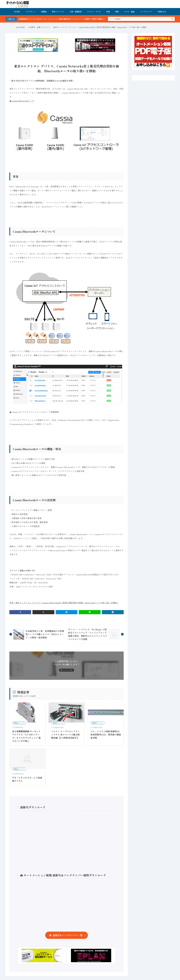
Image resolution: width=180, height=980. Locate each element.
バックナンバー (146, 12)
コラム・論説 (129, 12)
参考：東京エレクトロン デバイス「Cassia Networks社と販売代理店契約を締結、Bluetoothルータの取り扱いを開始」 (64, 603)
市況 (108, 12)
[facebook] (20, 612)
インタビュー (31, 12)
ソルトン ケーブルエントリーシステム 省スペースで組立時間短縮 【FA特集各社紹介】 (65, 734)
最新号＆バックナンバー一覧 (68, 935)
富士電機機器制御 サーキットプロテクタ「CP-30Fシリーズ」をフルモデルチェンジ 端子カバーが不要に (26, 736)
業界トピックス (58, 12)
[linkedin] (113, 612)
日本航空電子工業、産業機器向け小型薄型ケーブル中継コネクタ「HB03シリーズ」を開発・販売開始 (45, 634)
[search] (172, 19)
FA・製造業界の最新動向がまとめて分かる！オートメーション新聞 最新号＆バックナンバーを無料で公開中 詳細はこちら (64, 19)
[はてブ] (67, 612)
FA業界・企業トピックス (39, 27)
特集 (117, 12)
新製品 (44, 12)
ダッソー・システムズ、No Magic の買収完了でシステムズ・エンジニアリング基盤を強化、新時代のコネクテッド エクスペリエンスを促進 (88, 634)
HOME (17, 12)
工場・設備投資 (76, 12)
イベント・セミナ (94, 12)
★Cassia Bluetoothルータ (22, 101)
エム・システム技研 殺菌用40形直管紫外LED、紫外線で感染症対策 (106, 734)
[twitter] (43, 612)
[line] (90, 612)
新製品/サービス (19, 723)
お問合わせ (162, 12)
